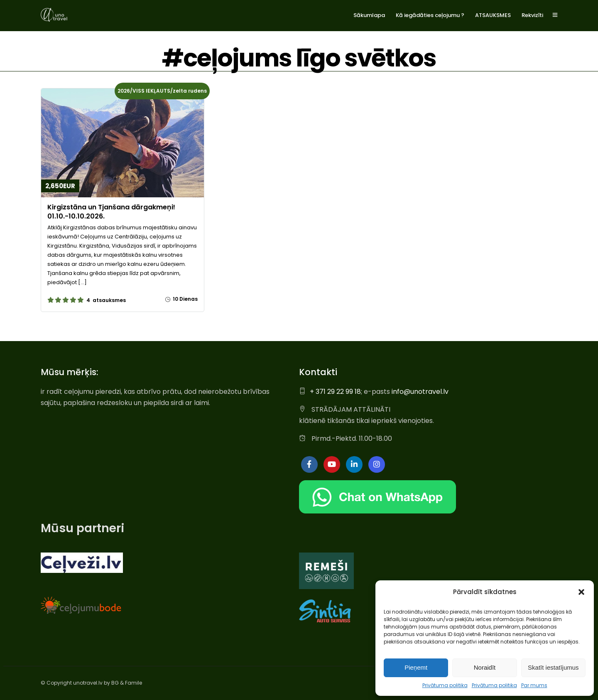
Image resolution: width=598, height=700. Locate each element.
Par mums (534, 685)
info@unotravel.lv (420, 391)
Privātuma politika (445, 685)
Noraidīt (485, 667)
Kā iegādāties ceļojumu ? (430, 15)
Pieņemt (416, 667)
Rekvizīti (532, 15)
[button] (581, 592)
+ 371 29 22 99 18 (335, 391)
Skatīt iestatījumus (553, 667)
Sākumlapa (369, 15)
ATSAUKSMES (493, 15)
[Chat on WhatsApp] (377, 511)
